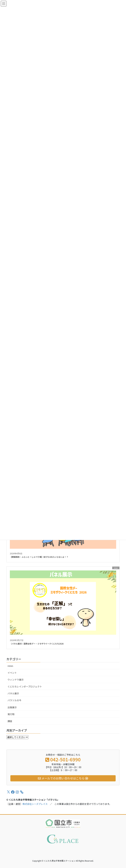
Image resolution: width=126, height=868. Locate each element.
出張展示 (12, 707)
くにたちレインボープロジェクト (25, 686)
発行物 (11, 714)
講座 (10, 721)
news (10, 666)
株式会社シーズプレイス (35, 804)
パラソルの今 (14, 700)
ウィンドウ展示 (16, 680)
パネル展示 (13, 693)
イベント (12, 673)
